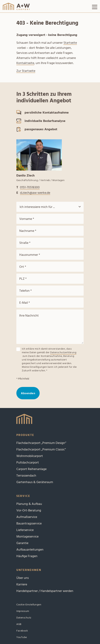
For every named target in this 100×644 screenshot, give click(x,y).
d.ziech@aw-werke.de (35, 193)
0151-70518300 (30, 188)
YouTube (22, 637)
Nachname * (28, 231)
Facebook (22, 631)
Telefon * (25, 291)
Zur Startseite (26, 71)
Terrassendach (26, 476)
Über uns (23, 578)
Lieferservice (25, 530)
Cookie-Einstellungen (29, 605)
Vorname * (27, 219)
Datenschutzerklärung (63, 353)
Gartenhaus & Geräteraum (35, 482)
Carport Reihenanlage (31, 469)
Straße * (25, 243)
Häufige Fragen (27, 556)
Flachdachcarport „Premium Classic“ (41, 450)
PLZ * (23, 279)
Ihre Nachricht (29, 316)
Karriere (22, 585)
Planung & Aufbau (29, 504)
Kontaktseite (25, 63)
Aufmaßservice (27, 517)
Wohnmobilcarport (30, 456)
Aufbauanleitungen (30, 550)
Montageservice (27, 537)
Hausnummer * (30, 255)
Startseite (70, 43)
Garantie (22, 543)
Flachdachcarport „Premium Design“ (41, 443)
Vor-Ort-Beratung (29, 511)
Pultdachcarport (28, 463)
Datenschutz (24, 618)
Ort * (23, 267)
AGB (19, 624)
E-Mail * (25, 303)
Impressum (23, 611)
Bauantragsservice (29, 524)
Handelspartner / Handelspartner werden (45, 591)
